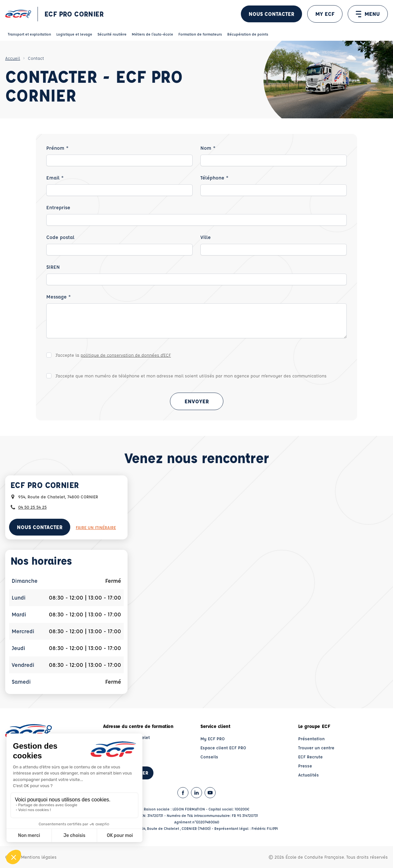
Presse (305, 766)
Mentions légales (39, 857)
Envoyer (197, 401)
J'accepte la (113, 355)
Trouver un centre (316, 748)
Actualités (309, 775)
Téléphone (214, 178)
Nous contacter (271, 14)
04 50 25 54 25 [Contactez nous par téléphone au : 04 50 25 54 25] (32, 507)
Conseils (209, 757)
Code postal (60, 237)
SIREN (53, 267)
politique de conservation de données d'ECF (126, 355)
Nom (208, 148)
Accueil (13, 58)
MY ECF (325, 14)
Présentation (311, 738)
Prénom (57, 148)
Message (59, 297)
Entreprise (58, 207)
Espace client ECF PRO (223, 748)
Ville (206, 237)
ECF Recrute (310, 757)
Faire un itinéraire (96, 527)
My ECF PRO (213, 738)
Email (55, 178)
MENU (368, 14)
